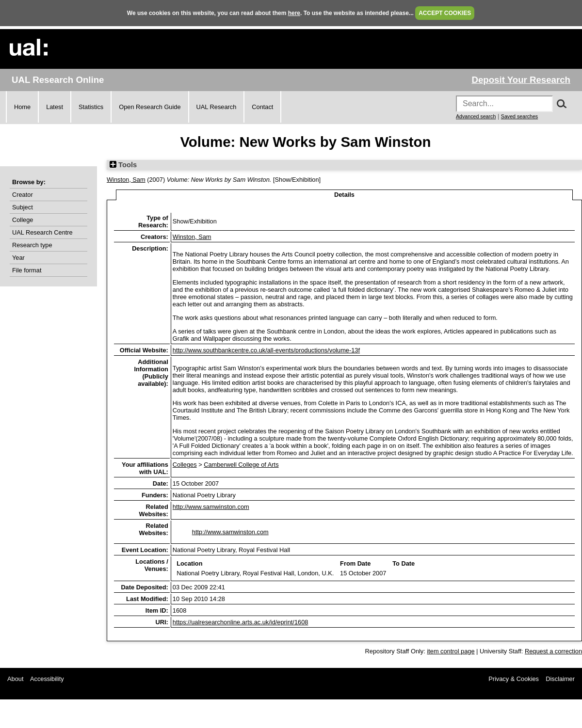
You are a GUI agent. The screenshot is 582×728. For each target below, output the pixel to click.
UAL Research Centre (42, 232)
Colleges (185, 465)
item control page (451, 651)
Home (22, 107)
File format (27, 270)
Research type (32, 245)
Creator (23, 195)
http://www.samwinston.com (211, 507)
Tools (123, 165)
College (23, 220)
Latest (55, 107)
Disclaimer (560, 679)
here (294, 13)
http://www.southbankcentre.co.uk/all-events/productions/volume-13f (266, 350)
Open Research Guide (150, 107)
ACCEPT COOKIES (445, 13)
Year (18, 258)
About (15, 679)
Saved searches (519, 116)
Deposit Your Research (521, 80)
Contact (262, 107)
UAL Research (217, 107)
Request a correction (553, 651)
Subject (23, 207)
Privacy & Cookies (514, 679)
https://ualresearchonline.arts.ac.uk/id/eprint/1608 (241, 622)
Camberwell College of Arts (241, 465)
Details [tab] (344, 195)
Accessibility (47, 679)
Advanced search (476, 116)
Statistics (91, 107)
